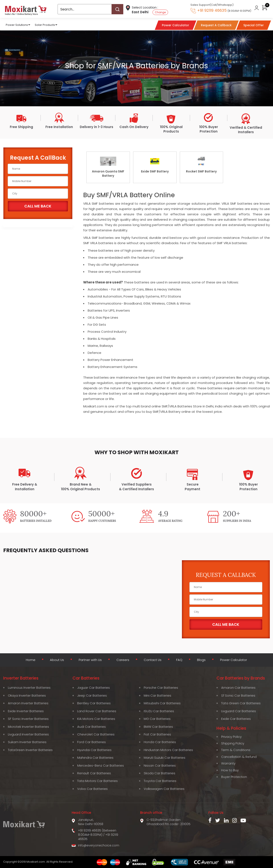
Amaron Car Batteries (238, 687)
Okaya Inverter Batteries (27, 695)
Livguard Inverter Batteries (28, 734)
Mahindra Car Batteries (95, 757)
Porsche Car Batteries (161, 687)
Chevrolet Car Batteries (96, 734)
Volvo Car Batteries (92, 788)
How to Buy (230, 770)
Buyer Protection (234, 777)
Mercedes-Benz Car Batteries (101, 765)
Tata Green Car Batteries (241, 703)
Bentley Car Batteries (94, 703)
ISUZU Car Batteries (159, 711)
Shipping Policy (233, 743)
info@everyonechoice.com (99, 845)
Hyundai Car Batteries (94, 749)
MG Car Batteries (157, 718)
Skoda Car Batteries (160, 773)
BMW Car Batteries (158, 726)
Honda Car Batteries (160, 742)
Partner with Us (90, 660)
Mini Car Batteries (158, 695)
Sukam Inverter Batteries (27, 742)
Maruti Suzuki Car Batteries (165, 757)
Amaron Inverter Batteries (28, 703)
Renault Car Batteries (94, 773)
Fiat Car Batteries (157, 734)
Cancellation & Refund (239, 756)
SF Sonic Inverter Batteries (28, 718)
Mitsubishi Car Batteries (162, 703)
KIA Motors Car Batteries (96, 718)
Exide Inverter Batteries (26, 711)
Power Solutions (17, 24)
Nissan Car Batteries (160, 765)
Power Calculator (235, 660)
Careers (123, 660)
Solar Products (45, 24)
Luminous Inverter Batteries (29, 687)
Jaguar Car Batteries (94, 687)
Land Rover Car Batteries (97, 711)
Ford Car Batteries (91, 742)
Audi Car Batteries (91, 726)
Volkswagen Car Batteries (164, 788)
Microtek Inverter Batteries (28, 726)
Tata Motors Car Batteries (97, 781)
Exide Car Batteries (236, 718)
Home (121, 74)
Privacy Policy (231, 736)
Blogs (202, 660)
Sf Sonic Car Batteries (238, 695)
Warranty (228, 763)
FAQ (180, 660)
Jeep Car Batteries (92, 695)
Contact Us (153, 660)
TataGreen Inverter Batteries (30, 749)
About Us (56, 660)
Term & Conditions (236, 750)
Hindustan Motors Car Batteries (168, 749)
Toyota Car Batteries (160, 781)
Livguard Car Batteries (239, 711)
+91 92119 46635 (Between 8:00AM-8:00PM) (97, 832)
